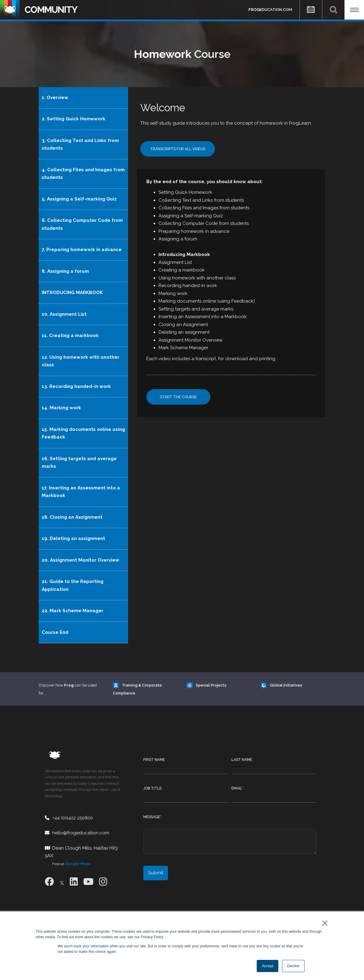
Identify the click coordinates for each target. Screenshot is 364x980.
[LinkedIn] (74, 882)
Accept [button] (268, 966)
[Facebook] (49, 882)
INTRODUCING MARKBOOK (72, 293)
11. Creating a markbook (70, 336)
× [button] (324, 923)
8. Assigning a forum (65, 271)
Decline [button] (293, 966)
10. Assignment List (64, 314)
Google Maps (78, 864)
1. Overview (55, 98)
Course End (55, 632)
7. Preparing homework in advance (82, 250)
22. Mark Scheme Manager (73, 611)
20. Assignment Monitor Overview (80, 560)
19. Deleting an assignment (73, 538)
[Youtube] (88, 882)
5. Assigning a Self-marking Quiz (79, 199)
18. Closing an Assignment (72, 517)
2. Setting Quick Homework (74, 119)
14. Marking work (61, 408)
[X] (62, 882)
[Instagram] (103, 882)
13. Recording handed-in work (76, 386)
